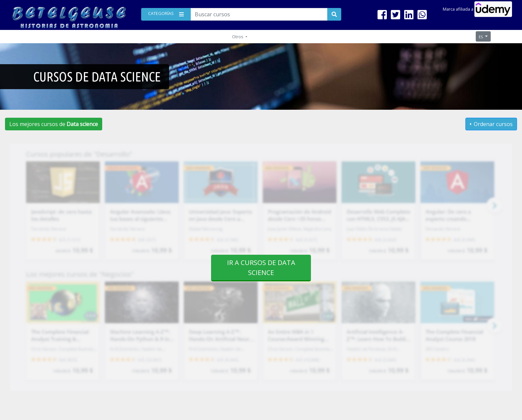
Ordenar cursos (493, 124)
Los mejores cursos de (54, 124)
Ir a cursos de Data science (261, 268)
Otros (238, 37)
